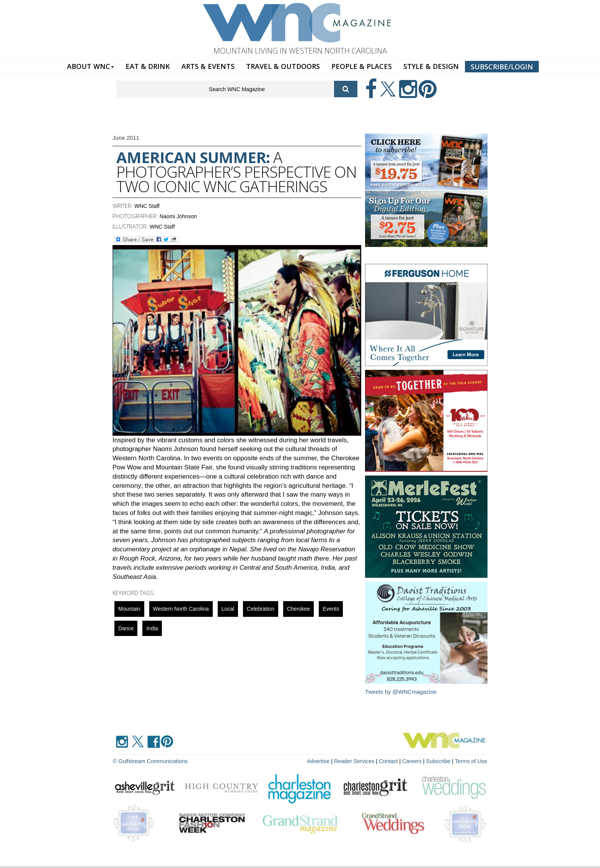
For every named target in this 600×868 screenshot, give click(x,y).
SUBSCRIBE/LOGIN (502, 67)
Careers (414, 761)
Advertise (322, 761)
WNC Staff (147, 206)
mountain (129, 609)
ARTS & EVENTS (208, 66)
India (152, 628)
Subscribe (440, 761)
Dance (126, 628)
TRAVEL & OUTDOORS (283, 66)
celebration (261, 609)
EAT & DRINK (148, 66)
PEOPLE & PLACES (362, 66)
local (228, 609)
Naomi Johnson (178, 216)
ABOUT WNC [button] (90, 66)
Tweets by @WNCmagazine (401, 692)
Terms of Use (471, 761)
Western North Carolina (181, 609)
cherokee (299, 609)
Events (331, 609)
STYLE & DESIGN (431, 66)
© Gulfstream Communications (149, 761)
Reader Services (357, 761)
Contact (390, 761)
